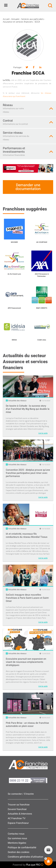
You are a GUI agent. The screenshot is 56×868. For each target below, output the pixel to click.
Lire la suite (43, 433)
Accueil (6, 19)
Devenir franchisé (17, 809)
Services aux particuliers (32, 19)
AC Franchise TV (17, 818)
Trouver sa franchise (19, 805)
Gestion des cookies (19, 852)
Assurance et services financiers (18, 22)
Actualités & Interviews (20, 814)
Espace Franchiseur (18, 823)
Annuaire (15, 19)
